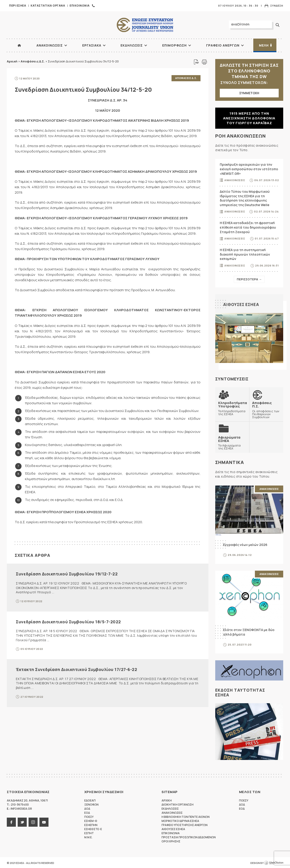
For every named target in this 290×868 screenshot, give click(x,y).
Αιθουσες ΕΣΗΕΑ (242, 304)
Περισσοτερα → (249, 279)
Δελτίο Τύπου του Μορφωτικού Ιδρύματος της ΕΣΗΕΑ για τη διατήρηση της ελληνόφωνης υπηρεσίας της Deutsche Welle (245, 198)
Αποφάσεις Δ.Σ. (33, 61)
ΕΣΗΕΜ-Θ (91, 820)
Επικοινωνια (80, 6)
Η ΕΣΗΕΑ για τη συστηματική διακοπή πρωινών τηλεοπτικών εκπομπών (245, 254)
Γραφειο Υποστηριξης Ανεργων (185, 824)
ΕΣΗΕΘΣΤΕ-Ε (93, 828)
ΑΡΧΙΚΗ (19, 45)
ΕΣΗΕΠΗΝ (91, 824)
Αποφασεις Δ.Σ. (186, 78)
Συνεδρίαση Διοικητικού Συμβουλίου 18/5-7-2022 (68, 621)
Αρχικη (167, 800)
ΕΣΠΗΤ (89, 832)
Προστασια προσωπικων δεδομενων (189, 837)
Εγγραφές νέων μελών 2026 (245, 544)
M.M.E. (88, 837)
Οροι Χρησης (171, 841)
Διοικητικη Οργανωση (178, 804)
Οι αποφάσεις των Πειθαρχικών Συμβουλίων (266, 409)
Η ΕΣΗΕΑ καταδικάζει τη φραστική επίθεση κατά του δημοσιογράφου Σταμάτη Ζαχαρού (248, 227)
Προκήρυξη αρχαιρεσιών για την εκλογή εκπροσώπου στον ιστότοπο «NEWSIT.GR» (249, 169)
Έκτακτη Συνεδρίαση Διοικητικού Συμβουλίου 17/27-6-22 (76, 669)
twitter (22, 821)
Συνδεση (277, 6)
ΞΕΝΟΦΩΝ (91, 804)
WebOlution (274, 862)
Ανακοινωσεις (50, 45)
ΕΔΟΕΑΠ (90, 800)
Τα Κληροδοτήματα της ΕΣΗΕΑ (232, 408)
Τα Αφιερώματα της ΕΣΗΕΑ (232, 442)
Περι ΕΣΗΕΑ (18, 6)
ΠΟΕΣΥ (89, 816)
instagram (33, 821)
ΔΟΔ (87, 808)
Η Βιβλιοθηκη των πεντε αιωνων (186, 816)
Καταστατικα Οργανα (48, 6)
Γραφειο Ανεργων (223, 45)
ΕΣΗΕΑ (145, 25)
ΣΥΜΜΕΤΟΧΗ (249, 93)
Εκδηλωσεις (132, 45)
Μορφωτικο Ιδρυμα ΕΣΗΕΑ (180, 820)
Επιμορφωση (174, 45)
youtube (44, 821)
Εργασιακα (92, 45)
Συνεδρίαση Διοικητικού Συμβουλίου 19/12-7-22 (67, 573)
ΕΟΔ (87, 812)
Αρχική (12, 61)
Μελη (264, 45)
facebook (11, 821)
